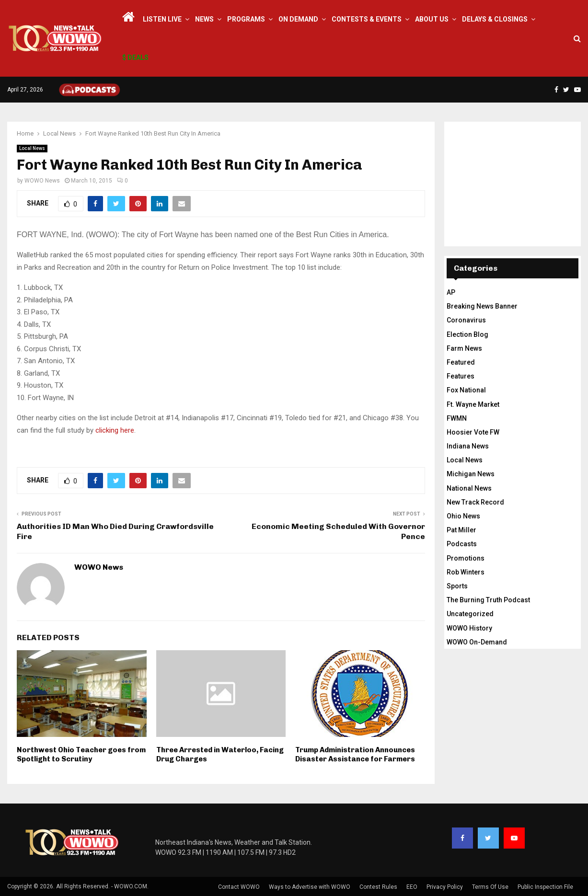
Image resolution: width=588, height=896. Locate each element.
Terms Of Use (490, 887)
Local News (32, 148)
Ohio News (463, 516)
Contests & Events (367, 19)
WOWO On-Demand (477, 642)
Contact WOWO (239, 887)
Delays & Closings (495, 19)
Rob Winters (466, 572)
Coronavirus (466, 320)
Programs (246, 19)
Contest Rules (378, 887)
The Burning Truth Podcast (488, 600)
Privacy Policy (445, 887)
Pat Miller (461, 530)
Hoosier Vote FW (473, 432)
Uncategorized (470, 614)
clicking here (114, 430)
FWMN (457, 418)
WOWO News (42, 181)
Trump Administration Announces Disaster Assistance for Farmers (355, 755)
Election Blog (467, 334)
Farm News (464, 348)
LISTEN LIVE (162, 19)
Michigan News (471, 474)
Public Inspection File (545, 887)
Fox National (466, 390)
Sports (457, 586)
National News (469, 488)
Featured (461, 362)
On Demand (298, 19)
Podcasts (462, 544)
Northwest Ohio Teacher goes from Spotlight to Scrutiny (81, 755)
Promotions (466, 558)
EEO (412, 887)
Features (461, 376)
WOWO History (469, 628)
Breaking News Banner (482, 306)
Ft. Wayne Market (473, 404)
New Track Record (475, 502)
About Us (432, 19)
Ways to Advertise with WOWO (310, 887)
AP (451, 292)
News (204, 19)
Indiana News (468, 446)
